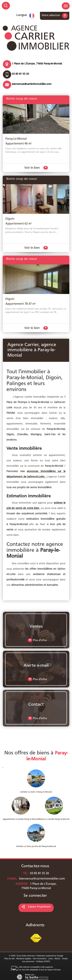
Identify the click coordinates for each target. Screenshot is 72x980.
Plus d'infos (37, 640)
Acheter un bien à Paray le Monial (36, 792)
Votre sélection (51, 15)
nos (24, 471)
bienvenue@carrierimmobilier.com (32, 84)
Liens (51, 959)
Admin (57, 959)
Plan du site (9, 959)
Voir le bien (36, 168)
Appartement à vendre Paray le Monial (21, 819)
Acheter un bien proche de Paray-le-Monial (36, 846)
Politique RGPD (43, 961)
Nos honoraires (40, 959)
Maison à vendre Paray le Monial (54, 819)
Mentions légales (24, 959)
